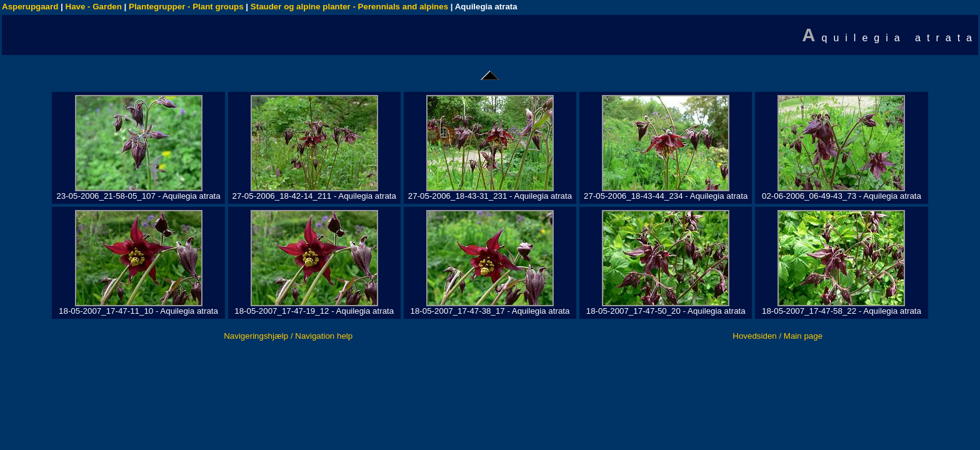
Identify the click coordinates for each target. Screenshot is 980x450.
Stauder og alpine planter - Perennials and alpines (349, 7)
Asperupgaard (30, 7)
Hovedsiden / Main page (777, 336)
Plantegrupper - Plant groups (186, 7)
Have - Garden (94, 7)
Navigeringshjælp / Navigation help (288, 336)
